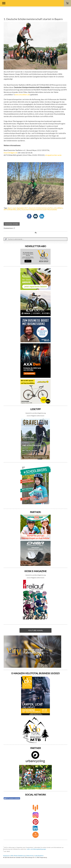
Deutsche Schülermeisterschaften (41, 208)
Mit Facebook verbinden (12, 798)
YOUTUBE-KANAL (36, 630)
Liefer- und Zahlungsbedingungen (36, 849)
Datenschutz (30, 856)
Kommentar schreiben (12, 224)
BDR (19, 210)
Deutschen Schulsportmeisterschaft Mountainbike (39, 210)
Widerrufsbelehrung (20, 856)
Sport (10, 208)
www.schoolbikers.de (22, 95)
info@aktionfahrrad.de (53, 155)
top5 (14, 208)
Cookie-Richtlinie (39, 856)
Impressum (6, 856)
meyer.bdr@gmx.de (10, 153)
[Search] (36, 239)
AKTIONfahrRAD (10, 210)
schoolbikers (58, 208)
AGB (12, 856)
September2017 (22, 208)
